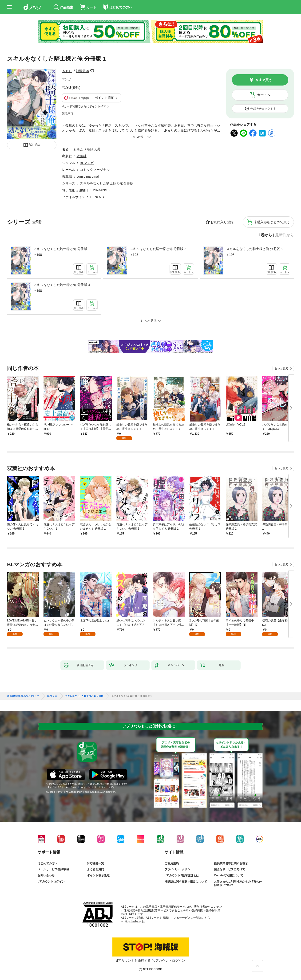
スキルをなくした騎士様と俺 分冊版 (107, 183)
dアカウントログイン (51, 882)
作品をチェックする (263, 109)
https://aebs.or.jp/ (134, 921)
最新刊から (285, 235)
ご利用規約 (172, 863)
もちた (67, 71)
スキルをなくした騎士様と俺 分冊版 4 (62, 285)
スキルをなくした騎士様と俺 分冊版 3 (254, 249)
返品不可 (68, 114)
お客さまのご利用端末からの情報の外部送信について (238, 883)
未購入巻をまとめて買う (272, 222)
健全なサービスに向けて (230, 869)
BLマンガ (87, 163)
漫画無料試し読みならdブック (23, 696)
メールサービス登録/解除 (53, 869)
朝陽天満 (82, 71)
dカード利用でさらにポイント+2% (84, 106)
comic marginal (88, 176)
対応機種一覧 (95, 863)
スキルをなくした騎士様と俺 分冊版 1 (62, 249)
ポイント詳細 (104, 98)
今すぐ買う (264, 80)
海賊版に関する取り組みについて (186, 882)
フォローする (92, 71)
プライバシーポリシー (179, 869)
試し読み (35, 145)
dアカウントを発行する (133, 960)
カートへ (264, 95)
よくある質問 (95, 869)
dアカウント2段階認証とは (182, 875)
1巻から (265, 235)
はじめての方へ (48, 863)
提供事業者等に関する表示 (231, 863)
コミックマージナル (95, 170)
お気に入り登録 (222, 222)
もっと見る (281, 368)
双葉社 (82, 156)
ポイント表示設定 (98, 875)
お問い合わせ (46, 875)
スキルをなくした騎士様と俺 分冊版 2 (158, 249)
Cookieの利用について (229, 875)
